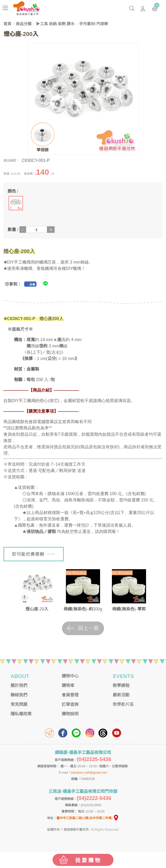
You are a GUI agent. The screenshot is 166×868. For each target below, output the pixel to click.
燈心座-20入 (37, 609)
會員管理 (70, 695)
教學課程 (121, 685)
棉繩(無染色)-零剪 (129, 609)
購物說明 (70, 714)
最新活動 (121, 695)
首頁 (7, 24)
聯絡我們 (19, 695)
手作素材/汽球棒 (93, 24)
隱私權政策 (21, 714)
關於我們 (19, 685)
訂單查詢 (70, 704)
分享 (32, 285)
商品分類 (24, 24)
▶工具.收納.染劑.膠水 (55, 24)
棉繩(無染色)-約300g (83, 609)
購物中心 (70, 676)
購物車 (68, 685)
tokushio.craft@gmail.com (89, 773)
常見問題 (19, 704)
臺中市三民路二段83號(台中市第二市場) (88, 818)
